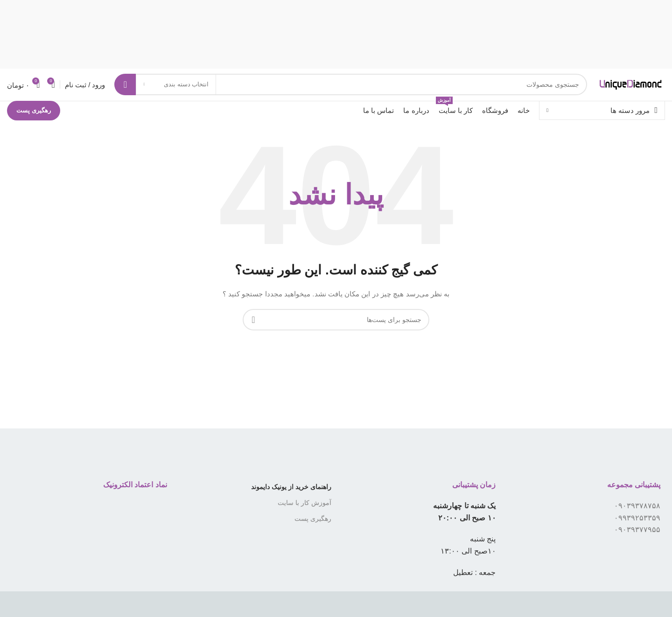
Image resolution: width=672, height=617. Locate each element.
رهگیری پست (34, 127)
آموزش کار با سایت (304, 519)
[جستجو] (330, 93)
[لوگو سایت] (610, 92)
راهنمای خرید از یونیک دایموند (291, 503)
